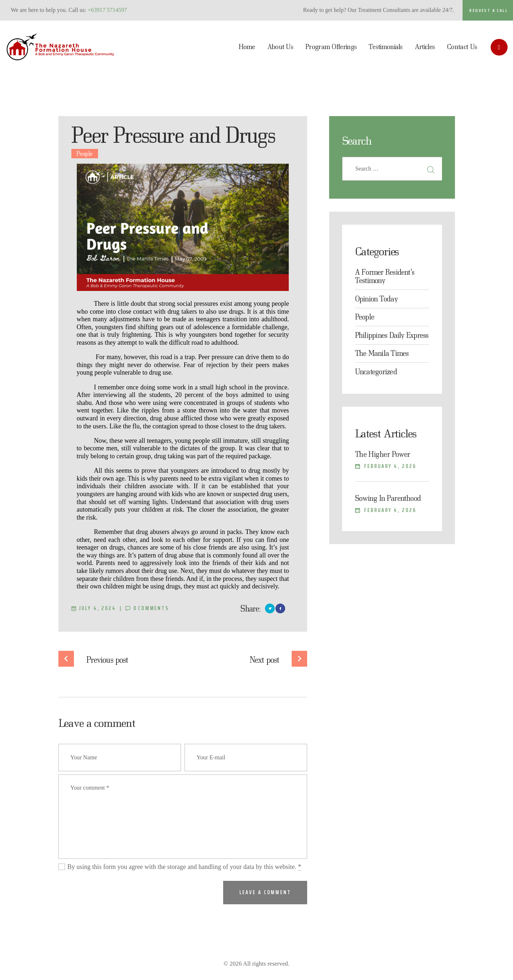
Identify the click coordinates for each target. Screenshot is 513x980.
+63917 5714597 (107, 10)
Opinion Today (376, 299)
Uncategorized (376, 371)
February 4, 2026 (390, 466)
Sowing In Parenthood (388, 498)
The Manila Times (382, 353)
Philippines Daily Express (392, 335)
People (85, 153)
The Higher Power (383, 454)
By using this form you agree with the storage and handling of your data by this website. (184, 867)
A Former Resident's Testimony (385, 276)
